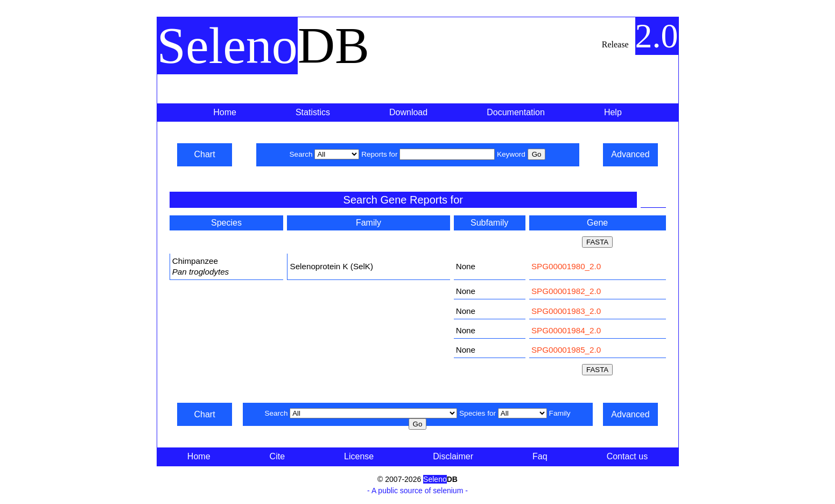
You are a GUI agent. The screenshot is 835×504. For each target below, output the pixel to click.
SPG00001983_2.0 (566, 311)
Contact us (627, 456)
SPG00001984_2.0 (566, 330)
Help (613, 112)
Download (408, 112)
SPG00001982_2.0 (566, 291)
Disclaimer (453, 456)
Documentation (516, 112)
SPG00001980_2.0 (566, 266)
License (359, 456)
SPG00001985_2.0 (566, 350)
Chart (204, 154)
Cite (277, 456)
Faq (540, 456)
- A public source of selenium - (417, 491)
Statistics (313, 112)
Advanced (630, 154)
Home (225, 112)
